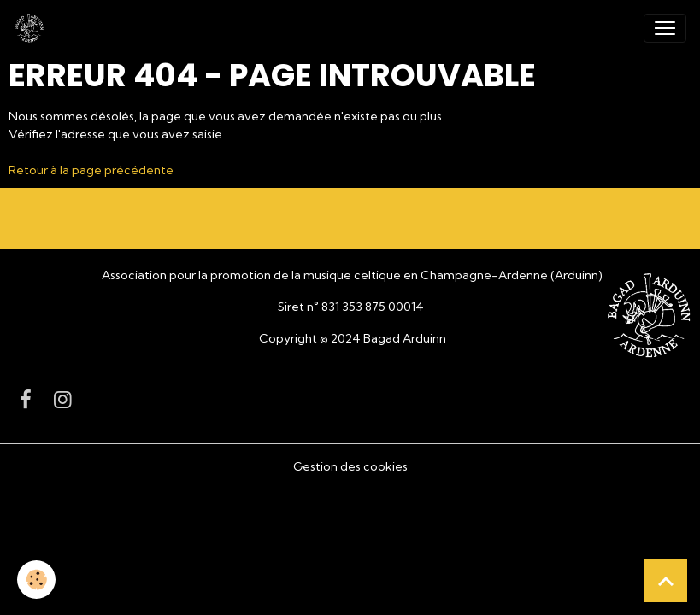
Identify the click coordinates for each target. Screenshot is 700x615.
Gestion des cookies (350, 466)
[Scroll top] (666, 581)
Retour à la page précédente (91, 170)
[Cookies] (36, 580)
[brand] (32, 28)
